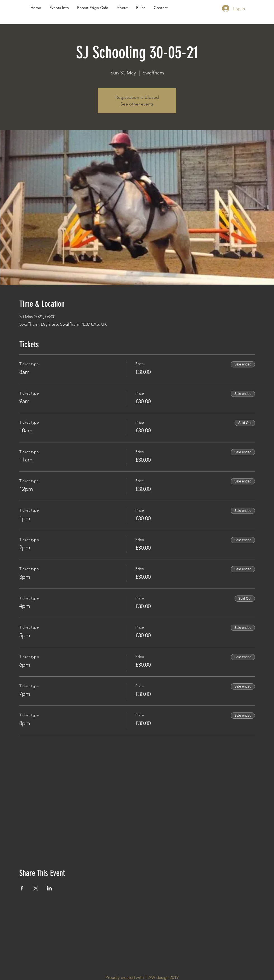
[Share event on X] (36, 888)
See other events (137, 104)
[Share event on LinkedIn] (49, 888)
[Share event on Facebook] (22, 888)
